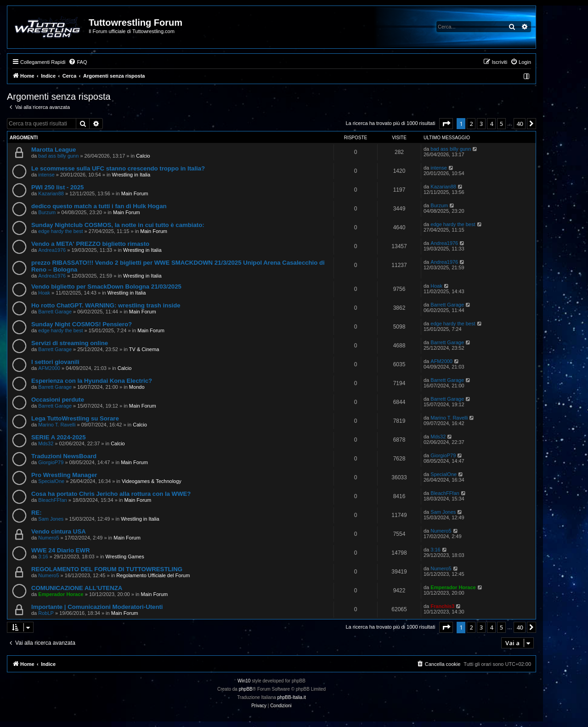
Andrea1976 (52, 250)
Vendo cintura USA (59, 531)
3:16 (43, 557)
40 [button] (520, 124)
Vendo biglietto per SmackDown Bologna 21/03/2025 (106, 287)
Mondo (137, 387)
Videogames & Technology (152, 481)
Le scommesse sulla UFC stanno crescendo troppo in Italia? (118, 168)
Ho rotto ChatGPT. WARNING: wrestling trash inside (106, 305)
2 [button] (471, 124)
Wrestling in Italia (131, 175)
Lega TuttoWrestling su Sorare (75, 418)
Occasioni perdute (58, 400)
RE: (37, 513)
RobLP (46, 613)
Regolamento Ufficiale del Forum (153, 575)
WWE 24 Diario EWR (61, 550)
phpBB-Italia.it (292, 697)
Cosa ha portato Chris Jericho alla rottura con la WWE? (111, 494)
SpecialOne (51, 481)
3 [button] (481, 124)
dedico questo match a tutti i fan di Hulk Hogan (99, 206)
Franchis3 (442, 606)
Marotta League (54, 150)
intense (46, 175)
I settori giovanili (55, 362)
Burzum (47, 212)
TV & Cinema (144, 349)
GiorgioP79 (51, 462)
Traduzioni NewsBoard (64, 456)
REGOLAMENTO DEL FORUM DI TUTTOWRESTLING (107, 569)
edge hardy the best (60, 231)
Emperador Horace (61, 594)
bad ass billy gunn (58, 156)
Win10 (244, 681)
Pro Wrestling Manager (64, 475)
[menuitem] (78, 62)
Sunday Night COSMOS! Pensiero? (82, 324)
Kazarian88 (51, 193)
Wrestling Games (125, 557)
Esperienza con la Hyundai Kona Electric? (92, 381)
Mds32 (46, 443)
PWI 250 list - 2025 (57, 187)
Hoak (44, 293)
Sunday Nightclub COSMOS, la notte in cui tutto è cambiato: (118, 225)
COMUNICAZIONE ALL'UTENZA (77, 588)
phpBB (246, 689)
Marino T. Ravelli (57, 425)
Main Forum (135, 193)
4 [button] (491, 124)
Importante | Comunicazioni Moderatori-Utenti (97, 607)
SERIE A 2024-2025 (59, 437)
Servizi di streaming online (70, 343)
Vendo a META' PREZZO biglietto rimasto (90, 244)
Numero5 (48, 538)
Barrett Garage (55, 312)
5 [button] (501, 124)
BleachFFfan (52, 500)
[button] (446, 124)
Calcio (143, 156)
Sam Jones (51, 519)
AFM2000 (49, 368)
